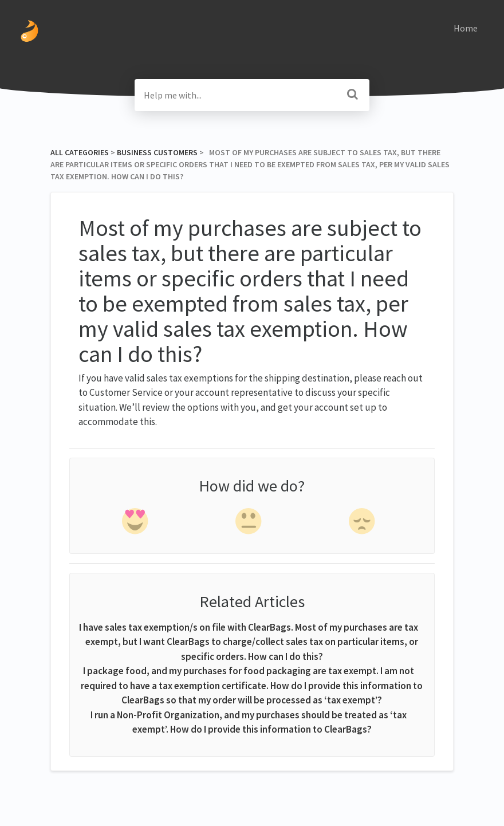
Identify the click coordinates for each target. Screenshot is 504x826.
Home (466, 28)
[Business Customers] (157, 152)
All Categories (80, 152)
